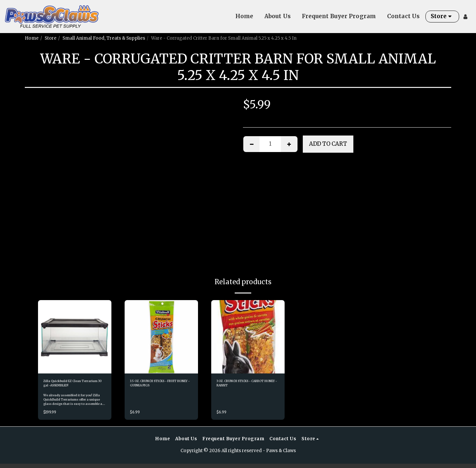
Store (51, 38)
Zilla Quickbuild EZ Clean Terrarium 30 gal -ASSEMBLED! (70, 386)
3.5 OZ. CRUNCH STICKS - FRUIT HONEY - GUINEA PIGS (158, 386)
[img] (75, 337)
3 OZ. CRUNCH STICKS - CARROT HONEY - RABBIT (246, 385)
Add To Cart (328, 144)
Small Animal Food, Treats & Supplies (104, 38)
